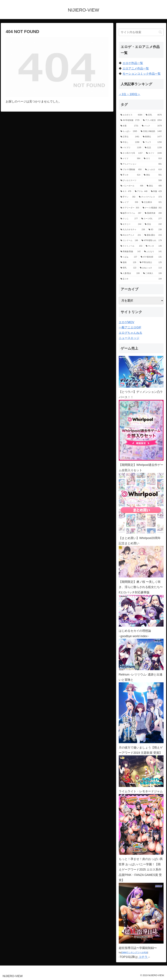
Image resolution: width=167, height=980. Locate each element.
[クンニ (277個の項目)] (129, 219)
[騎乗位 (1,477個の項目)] (152, 137)
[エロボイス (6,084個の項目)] (131, 115)
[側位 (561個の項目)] (153, 175)
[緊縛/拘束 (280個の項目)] (153, 213)
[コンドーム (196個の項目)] (129, 241)
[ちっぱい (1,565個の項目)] (129, 131)
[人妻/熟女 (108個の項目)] (130, 273)
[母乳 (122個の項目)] (128, 268)
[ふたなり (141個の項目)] (153, 252)
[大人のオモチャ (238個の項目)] (133, 230)
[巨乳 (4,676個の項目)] (154, 115)
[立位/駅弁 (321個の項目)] (152, 202)
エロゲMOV (126, 322)
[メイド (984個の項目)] (130, 159)
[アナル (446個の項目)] (141, 191)
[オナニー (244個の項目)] (131, 224)
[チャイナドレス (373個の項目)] (150, 197)
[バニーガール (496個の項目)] (132, 186)
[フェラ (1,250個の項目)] (152, 142)
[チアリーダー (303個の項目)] (130, 208)
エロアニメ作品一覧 (136, 68)
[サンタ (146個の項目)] (154, 246)
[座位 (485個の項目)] (154, 186)
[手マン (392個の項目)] (128, 197)
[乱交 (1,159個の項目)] (153, 148)
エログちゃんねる (130, 333)
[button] (160, 32)
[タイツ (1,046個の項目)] (154, 153)
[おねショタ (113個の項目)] (151, 268)
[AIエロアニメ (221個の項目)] (131, 235)
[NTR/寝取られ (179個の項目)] (152, 241)
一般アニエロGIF (130, 327)
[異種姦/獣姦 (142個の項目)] (131, 252)
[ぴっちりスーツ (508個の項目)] (141, 181)
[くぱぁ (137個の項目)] (129, 257)
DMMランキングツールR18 (134, 952)
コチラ (143, 957)
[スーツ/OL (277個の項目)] (152, 219)
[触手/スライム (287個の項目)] (131, 213)
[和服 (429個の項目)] (156, 191)
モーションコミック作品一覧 (142, 74)
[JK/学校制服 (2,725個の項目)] (130, 120)
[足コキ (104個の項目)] (141, 279)
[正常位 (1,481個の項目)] (130, 137)
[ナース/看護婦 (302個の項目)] (152, 208)
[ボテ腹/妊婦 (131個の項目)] (151, 257)
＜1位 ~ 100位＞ (130, 94)
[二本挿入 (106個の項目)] (152, 273)
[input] (141, 32)
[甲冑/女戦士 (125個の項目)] (151, 263)
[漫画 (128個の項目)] (128, 263)
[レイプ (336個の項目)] (129, 202)
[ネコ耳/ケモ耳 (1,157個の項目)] (132, 153)
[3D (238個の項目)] (155, 230)
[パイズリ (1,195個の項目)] (131, 148)
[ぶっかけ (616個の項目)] (153, 170)
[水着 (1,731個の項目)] (129, 126)
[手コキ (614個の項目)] (130, 175)
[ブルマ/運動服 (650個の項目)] (131, 170)
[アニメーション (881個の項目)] (141, 164)
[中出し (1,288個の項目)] (130, 142)
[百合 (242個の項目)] (153, 224)
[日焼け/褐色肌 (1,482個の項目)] (151, 131)
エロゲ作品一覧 (133, 63)
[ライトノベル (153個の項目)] (131, 246)
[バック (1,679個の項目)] (152, 126)
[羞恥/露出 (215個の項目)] (153, 235)
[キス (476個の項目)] (126, 191)
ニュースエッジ (129, 338)
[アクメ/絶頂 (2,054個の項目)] (152, 120)
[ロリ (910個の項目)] (153, 159)
